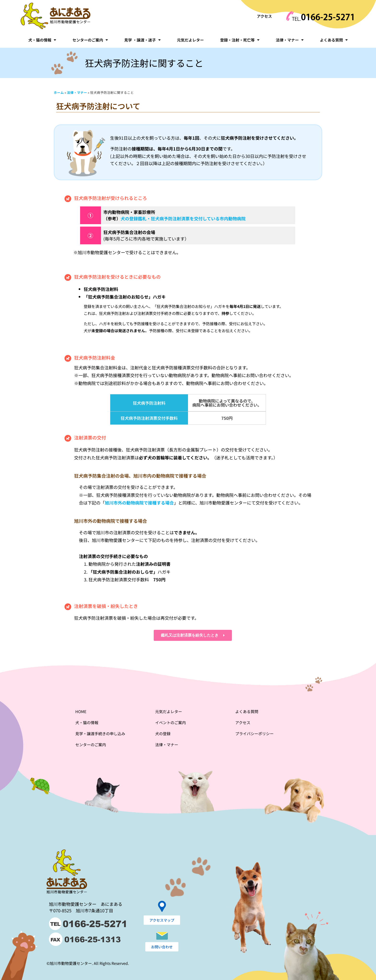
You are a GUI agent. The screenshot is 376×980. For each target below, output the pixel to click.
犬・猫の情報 (42, 40)
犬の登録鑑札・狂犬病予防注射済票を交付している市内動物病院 (183, 218)
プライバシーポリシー (254, 733)
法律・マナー (290, 40)
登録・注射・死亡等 (240, 40)
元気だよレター (190, 40)
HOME (81, 711)
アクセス (264, 16)
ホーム (59, 92)
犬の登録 (163, 733)
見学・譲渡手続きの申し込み (100, 733)
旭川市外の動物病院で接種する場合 (139, 503)
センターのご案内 (90, 40)
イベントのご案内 (170, 722)
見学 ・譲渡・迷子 (142, 40)
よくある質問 (334, 40)
